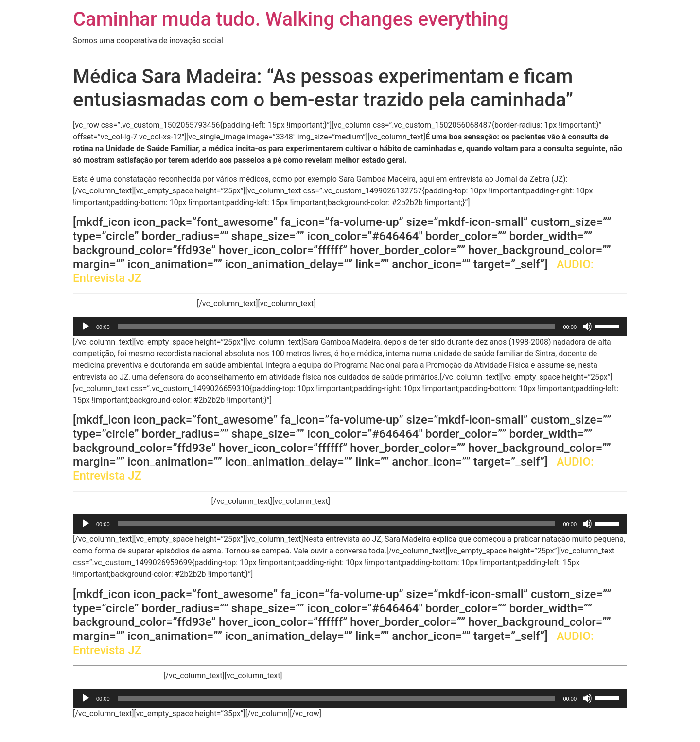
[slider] (337, 327)
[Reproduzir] (86, 327)
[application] (350, 327)
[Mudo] (587, 327)
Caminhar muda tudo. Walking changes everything (291, 19)
